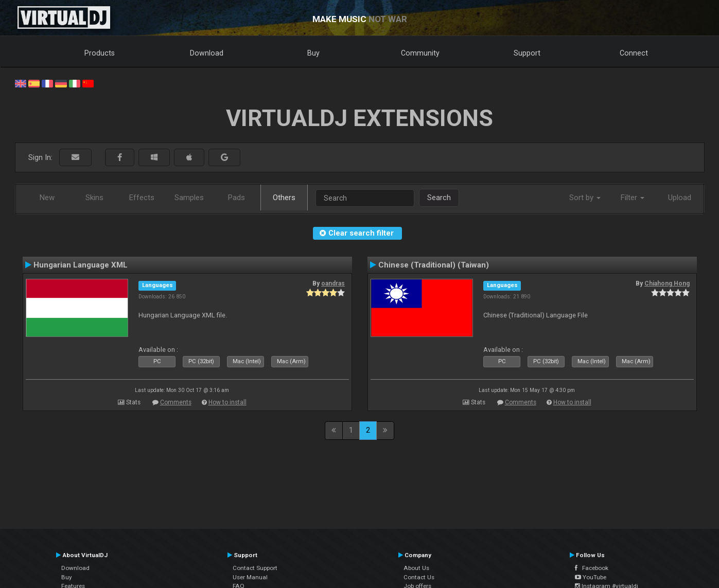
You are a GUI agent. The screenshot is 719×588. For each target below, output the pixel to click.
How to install (227, 402)
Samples (189, 198)
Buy (313, 53)
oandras (333, 283)
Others (284, 198)
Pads (236, 198)
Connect (634, 53)
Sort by (585, 198)
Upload (680, 198)
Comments (176, 402)
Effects (142, 198)
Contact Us (419, 577)
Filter (633, 198)
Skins (94, 198)
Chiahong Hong (667, 283)
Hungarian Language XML (81, 265)
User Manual (250, 577)
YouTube (591, 577)
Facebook (592, 568)
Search (439, 198)
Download (207, 53)
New (47, 198)
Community (420, 53)
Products (100, 53)
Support (527, 53)
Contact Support (255, 568)
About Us (416, 568)
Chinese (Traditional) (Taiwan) (434, 265)
